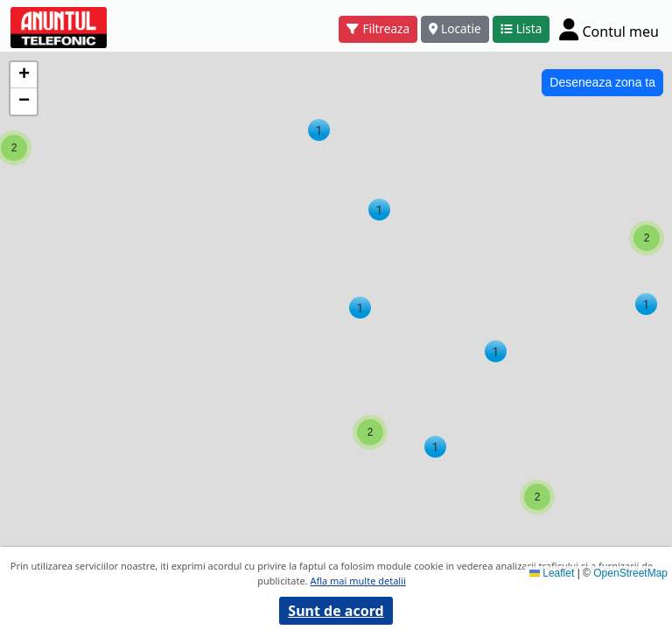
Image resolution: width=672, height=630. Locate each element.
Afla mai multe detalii (357, 581)
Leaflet (552, 573)
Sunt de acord (336, 611)
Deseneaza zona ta (602, 82)
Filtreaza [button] (378, 28)
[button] (379, 210)
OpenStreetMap (630, 573)
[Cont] (609, 29)
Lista (521, 28)
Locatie (455, 28)
